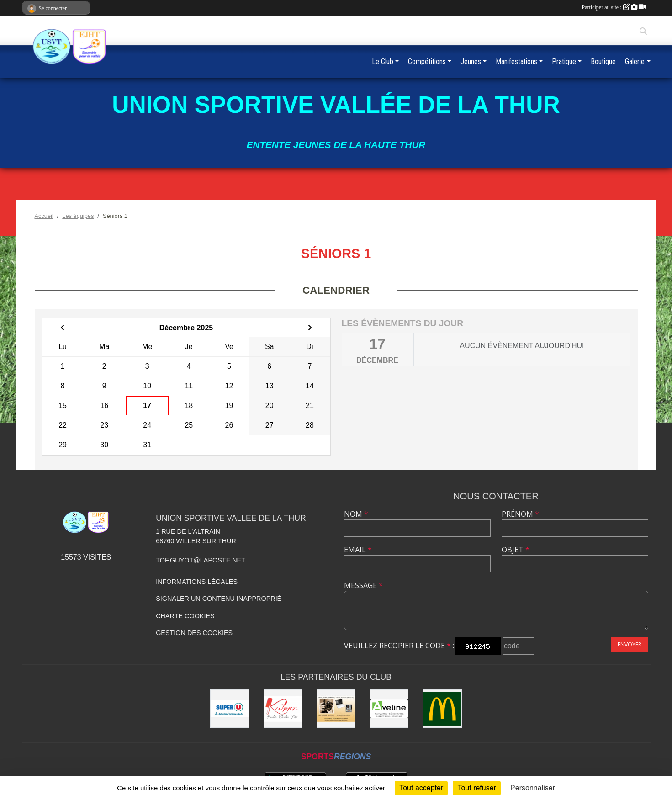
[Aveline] (389, 709)
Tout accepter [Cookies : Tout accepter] (421, 788)
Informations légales (197, 582)
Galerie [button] (635, 61)
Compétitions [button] (427, 61)
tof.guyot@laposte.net (201, 560)
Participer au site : (614, 7)
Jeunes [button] (471, 61)
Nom (356, 514)
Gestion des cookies (194, 633)
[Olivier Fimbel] (336, 709)
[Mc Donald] (442, 709)
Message (363, 585)
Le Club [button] (383, 61)
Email (358, 550)
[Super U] (230, 709)
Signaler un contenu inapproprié (219, 599)
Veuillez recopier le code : (399, 646)
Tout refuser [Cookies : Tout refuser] (476, 788)
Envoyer (630, 644)
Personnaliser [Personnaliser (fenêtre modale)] (533, 788)
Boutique (603, 61)
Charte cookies (185, 616)
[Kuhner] (283, 709)
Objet (516, 550)
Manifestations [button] (516, 61)
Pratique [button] (564, 61)
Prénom (520, 514)
